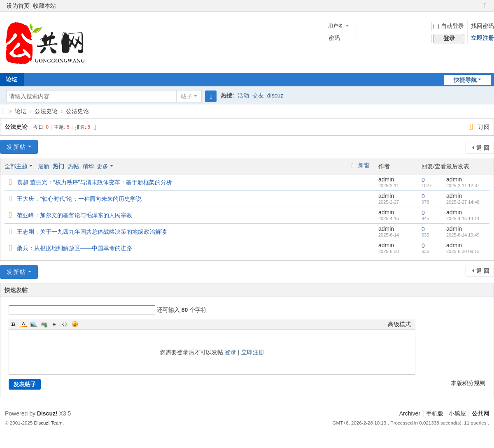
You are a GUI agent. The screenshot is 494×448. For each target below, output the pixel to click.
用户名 (336, 26)
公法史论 (46, 111)
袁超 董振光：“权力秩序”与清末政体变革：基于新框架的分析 (94, 182)
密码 (334, 38)
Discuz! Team (48, 423)
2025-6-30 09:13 (463, 251)
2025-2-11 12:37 (463, 186)
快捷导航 (465, 80)
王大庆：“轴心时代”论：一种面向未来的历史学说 (79, 199)
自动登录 (449, 26)
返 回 (483, 148)
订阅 (484, 127)
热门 (58, 166)
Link (44, 324)
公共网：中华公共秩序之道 (3, 111)
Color (23, 324)
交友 (258, 95)
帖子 (186, 96)
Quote (54, 324)
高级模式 (399, 324)
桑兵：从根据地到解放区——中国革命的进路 (75, 248)
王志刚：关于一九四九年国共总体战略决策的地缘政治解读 (92, 232)
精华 (88, 166)
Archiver (410, 413)
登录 (231, 352)
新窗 (364, 165)
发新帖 (16, 147)
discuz (275, 95)
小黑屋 (457, 413)
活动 (243, 95)
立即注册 (482, 38)
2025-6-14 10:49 (463, 235)
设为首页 (18, 6)
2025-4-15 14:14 (463, 218)
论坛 (21, 111)
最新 (44, 166)
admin (386, 179)
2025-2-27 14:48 (463, 202)
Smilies (75, 324)
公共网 (480, 413)
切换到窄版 (485, 9)
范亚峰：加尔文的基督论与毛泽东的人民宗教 (75, 215)
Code (65, 324)
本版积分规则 (468, 383)
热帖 (73, 166)
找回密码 (482, 26)
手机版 (435, 413)
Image (34, 324)
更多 (103, 166)
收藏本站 (44, 6)
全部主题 (16, 166)
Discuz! (47, 413)
